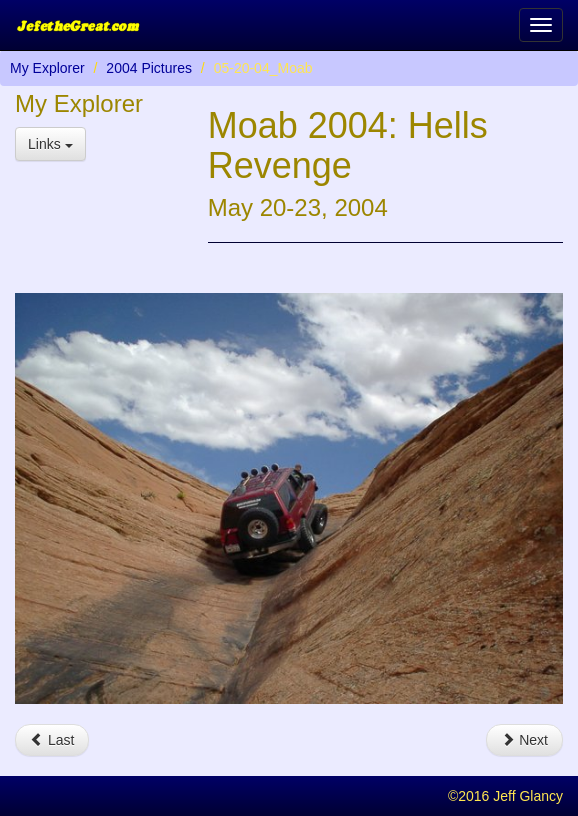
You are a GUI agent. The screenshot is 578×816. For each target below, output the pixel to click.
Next (524, 740)
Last (52, 740)
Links (50, 144)
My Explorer (47, 68)
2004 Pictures (149, 68)
